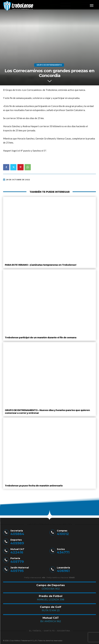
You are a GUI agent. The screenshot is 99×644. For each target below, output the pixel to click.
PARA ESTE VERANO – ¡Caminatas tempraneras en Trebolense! (40, 265)
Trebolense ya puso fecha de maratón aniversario (34, 486)
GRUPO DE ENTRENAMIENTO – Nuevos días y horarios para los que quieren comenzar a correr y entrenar (47, 412)
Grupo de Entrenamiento (49, 65)
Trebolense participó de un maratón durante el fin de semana (41, 337)
